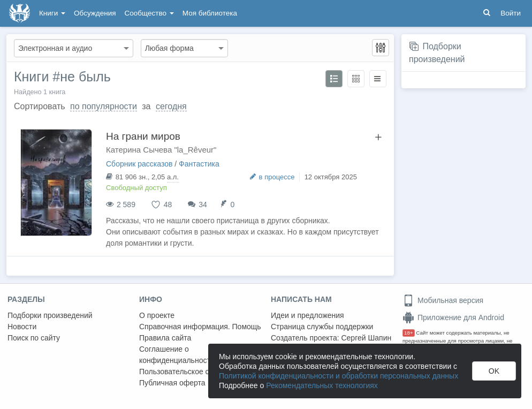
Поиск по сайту (34, 338)
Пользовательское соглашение (193, 372)
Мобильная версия (443, 300)
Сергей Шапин (366, 338)
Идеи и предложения (307, 315)
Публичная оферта (172, 383)
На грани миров (143, 136)
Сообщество (149, 13)
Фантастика (199, 164)
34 (203, 205)
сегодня (171, 106)
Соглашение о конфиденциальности (177, 355)
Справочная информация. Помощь (200, 327)
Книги (52, 13)
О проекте (157, 315)
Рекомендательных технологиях (322, 385)
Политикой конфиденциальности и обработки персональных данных (339, 376)
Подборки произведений (50, 315)
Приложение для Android (453, 317)
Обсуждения (95, 13)
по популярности (104, 106)
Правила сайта (165, 338)
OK (494, 371)
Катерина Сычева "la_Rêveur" (161, 150)
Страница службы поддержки (322, 327)
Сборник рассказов (139, 164)
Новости (22, 327)
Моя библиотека (210, 13)
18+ (409, 333)
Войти (511, 13)
